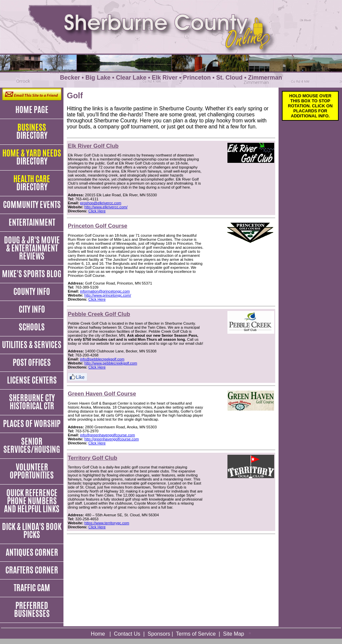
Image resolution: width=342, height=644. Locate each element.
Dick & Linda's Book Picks (32, 531)
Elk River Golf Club (93, 146)
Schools (32, 327)
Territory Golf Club (93, 458)
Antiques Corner (32, 552)
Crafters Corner (32, 570)
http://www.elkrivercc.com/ (106, 207)
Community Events (32, 205)
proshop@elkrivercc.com (101, 203)
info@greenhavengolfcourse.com (108, 435)
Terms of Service (196, 634)
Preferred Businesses (32, 610)
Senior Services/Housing (32, 445)
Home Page (32, 110)
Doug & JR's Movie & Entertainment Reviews (32, 248)
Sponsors (159, 634)
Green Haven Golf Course (102, 394)
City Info (32, 309)
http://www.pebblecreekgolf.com (111, 363)
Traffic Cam (32, 588)
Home (98, 634)
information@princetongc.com (105, 291)
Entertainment (32, 222)
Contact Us (127, 634)
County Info (32, 292)
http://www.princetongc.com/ (108, 295)
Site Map (234, 634)
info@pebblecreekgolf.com (102, 359)
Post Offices (32, 362)
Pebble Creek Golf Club (99, 314)
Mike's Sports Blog (32, 274)
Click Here (97, 211)
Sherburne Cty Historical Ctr (32, 402)
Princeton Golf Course (98, 226)
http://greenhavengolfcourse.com (112, 439)
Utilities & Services (32, 345)
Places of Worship (32, 424)
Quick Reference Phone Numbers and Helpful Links (32, 501)
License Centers (32, 380)
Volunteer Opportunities (32, 471)
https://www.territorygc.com (107, 523)
